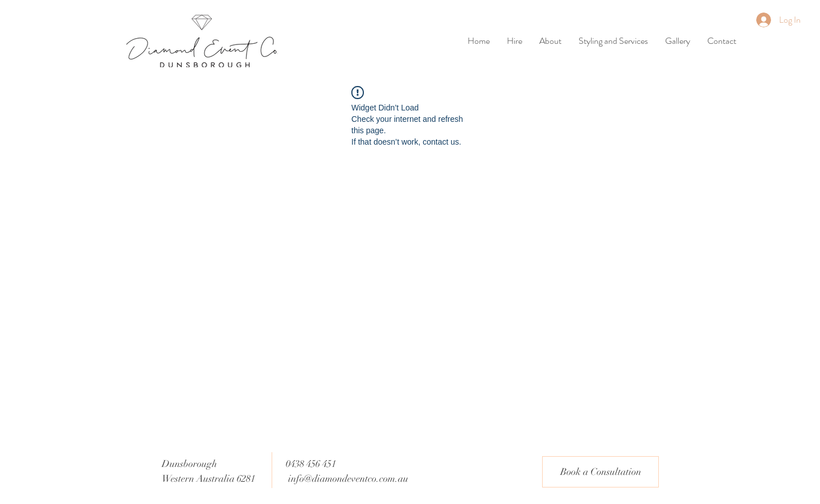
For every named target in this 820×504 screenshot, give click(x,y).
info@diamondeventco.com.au (348, 479)
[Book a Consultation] (600, 472)
